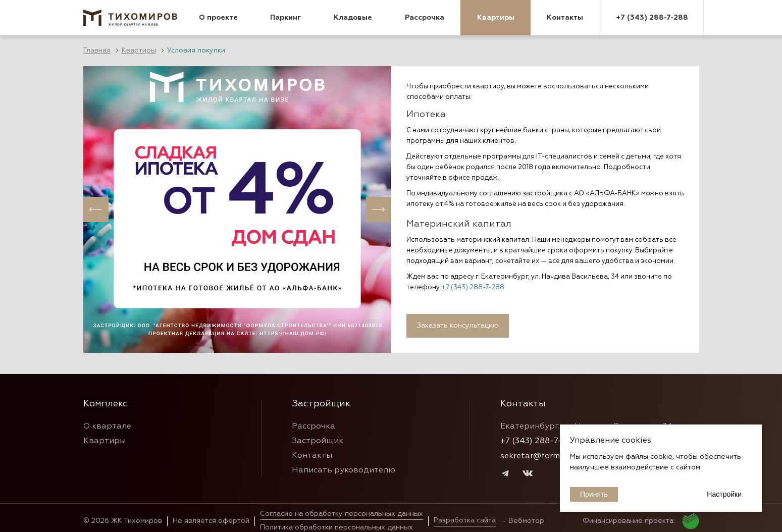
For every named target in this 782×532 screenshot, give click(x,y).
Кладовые (353, 18)
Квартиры (496, 18)
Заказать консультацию (458, 326)
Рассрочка (425, 18)
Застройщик (318, 441)
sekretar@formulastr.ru (546, 456)
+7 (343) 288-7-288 (652, 18)
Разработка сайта (465, 520)
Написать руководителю (344, 470)
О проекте (218, 18)
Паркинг (285, 18)
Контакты (565, 18)
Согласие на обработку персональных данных (342, 514)
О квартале (107, 427)
